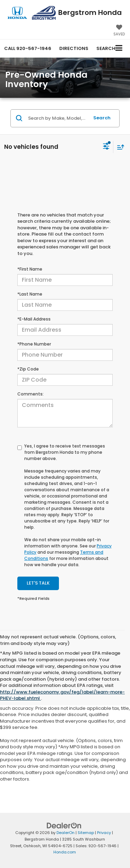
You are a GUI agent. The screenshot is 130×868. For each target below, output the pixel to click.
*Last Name (30, 294)
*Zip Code (28, 369)
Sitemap (86, 833)
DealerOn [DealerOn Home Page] (66, 833)
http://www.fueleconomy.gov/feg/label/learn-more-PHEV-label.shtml (62, 695)
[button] (28, 48)
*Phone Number (34, 344)
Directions (74, 48)
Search (102, 118)
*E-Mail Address (34, 319)
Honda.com (65, 852)
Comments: (31, 394)
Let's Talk (38, 583)
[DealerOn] (64, 826)
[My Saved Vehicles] (119, 31)
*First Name (30, 269)
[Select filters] (106, 147)
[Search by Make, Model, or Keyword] (58, 118)
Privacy (104, 833)
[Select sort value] (119, 147)
